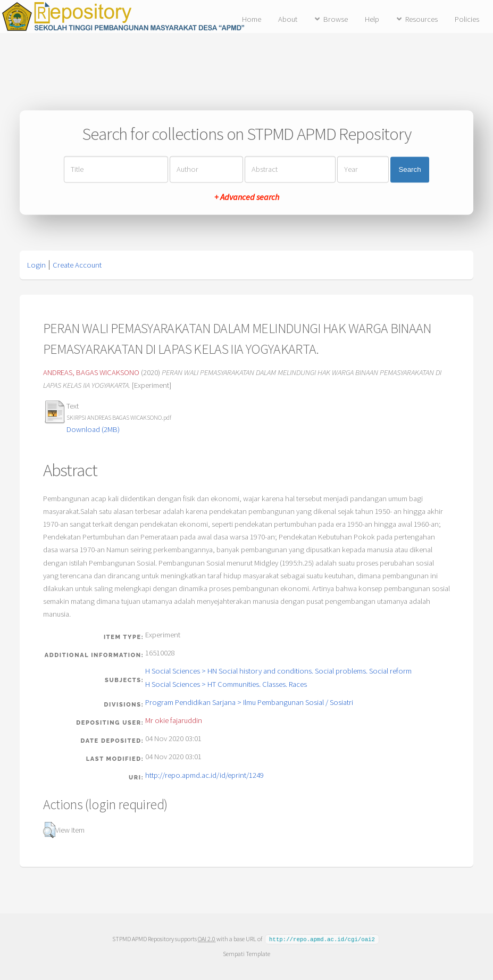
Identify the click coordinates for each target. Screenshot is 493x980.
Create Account (77, 265)
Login (36, 265)
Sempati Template (247, 953)
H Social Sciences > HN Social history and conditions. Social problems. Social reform (278, 671)
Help (372, 19)
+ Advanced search (247, 197)
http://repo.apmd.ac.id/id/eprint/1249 (204, 775)
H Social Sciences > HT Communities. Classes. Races (226, 684)
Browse (336, 19)
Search (410, 169)
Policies (467, 19)
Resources (421, 19)
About (288, 19)
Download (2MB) (93, 429)
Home (252, 19)
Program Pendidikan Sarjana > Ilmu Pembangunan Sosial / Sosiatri (249, 702)
